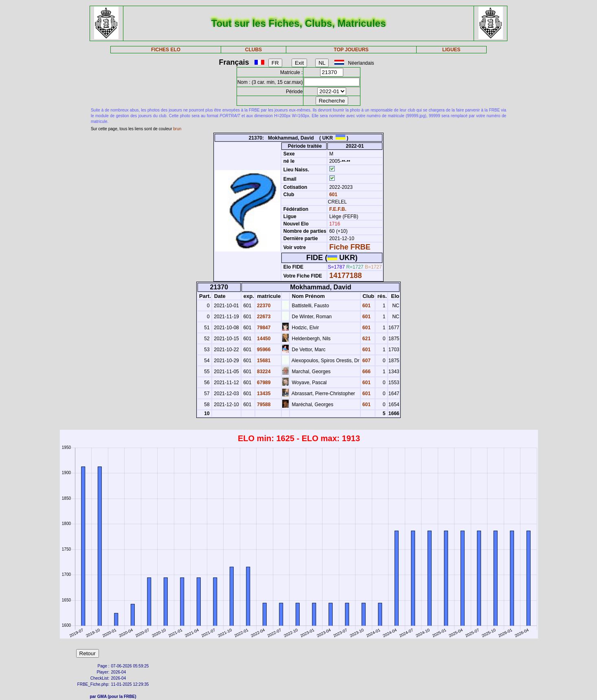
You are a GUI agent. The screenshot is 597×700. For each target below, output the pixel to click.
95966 (263, 350)
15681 (263, 361)
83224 (263, 372)
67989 (263, 383)
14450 (263, 339)
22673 (263, 317)
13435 (263, 394)
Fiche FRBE (350, 247)
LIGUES (451, 50)
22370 (263, 306)
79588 (263, 405)
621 (366, 339)
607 (366, 361)
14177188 (345, 276)
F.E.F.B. (338, 209)
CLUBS (254, 50)
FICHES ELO (166, 50)
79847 (263, 328)
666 (366, 372)
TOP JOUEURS (351, 50)
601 (333, 195)
